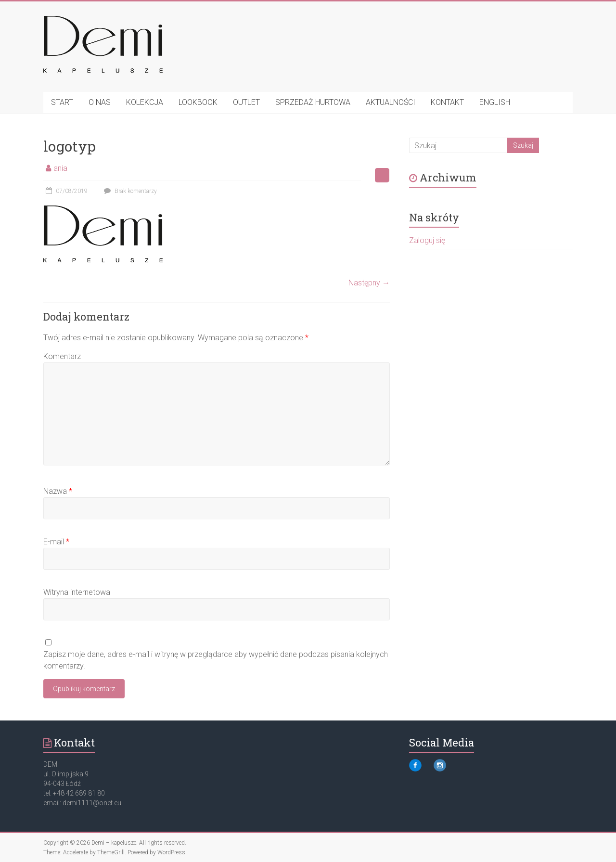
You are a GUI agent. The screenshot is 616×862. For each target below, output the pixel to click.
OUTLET (246, 102)
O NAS (100, 102)
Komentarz (62, 356)
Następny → (369, 283)
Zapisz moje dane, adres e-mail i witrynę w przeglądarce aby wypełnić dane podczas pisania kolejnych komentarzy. (216, 660)
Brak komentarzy (129, 191)
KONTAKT (447, 102)
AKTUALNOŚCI (391, 102)
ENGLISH (495, 102)
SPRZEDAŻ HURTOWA (313, 102)
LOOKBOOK (198, 102)
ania (60, 168)
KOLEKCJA (145, 102)
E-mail (56, 542)
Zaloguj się (427, 240)
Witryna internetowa (77, 592)
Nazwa (58, 491)
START (62, 102)
